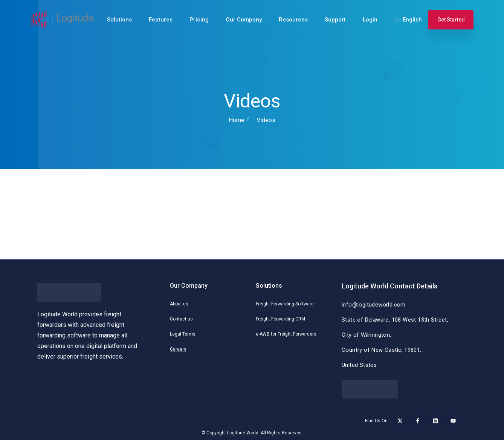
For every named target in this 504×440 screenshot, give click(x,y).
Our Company (244, 20)
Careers (178, 349)
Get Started (451, 20)
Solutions (119, 20)
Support (335, 20)
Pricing (199, 20)
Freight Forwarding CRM (280, 319)
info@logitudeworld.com (374, 305)
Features (161, 20)
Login (370, 20)
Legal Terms (183, 334)
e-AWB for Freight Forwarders (286, 334)
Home (237, 120)
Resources (293, 20)
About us (179, 304)
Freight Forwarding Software (285, 304)
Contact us (181, 319)
